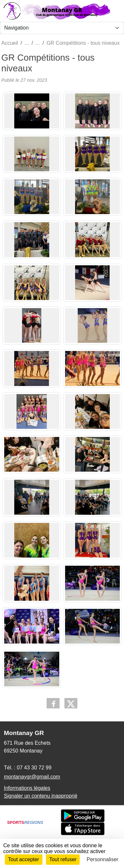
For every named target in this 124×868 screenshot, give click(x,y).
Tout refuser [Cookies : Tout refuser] (63, 859)
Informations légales (27, 788)
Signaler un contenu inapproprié (41, 796)
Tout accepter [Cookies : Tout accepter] (24, 859)
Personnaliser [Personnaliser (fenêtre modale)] (103, 859)
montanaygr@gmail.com (32, 777)
